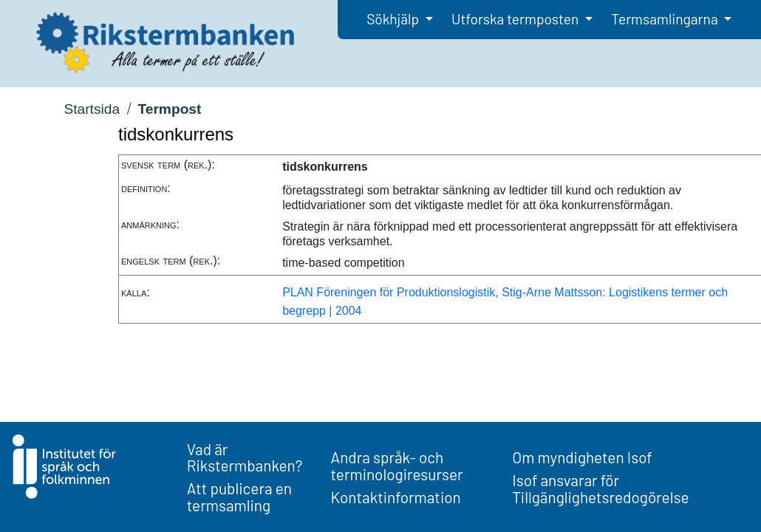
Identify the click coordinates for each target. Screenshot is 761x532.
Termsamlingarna (666, 19)
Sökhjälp (394, 19)
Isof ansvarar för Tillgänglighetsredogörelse (600, 488)
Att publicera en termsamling (239, 497)
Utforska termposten (516, 19)
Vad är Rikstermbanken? (245, 457)
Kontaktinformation (396, 497)
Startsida (92, 109)
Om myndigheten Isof (582, 457)
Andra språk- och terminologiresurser (397, 465)
